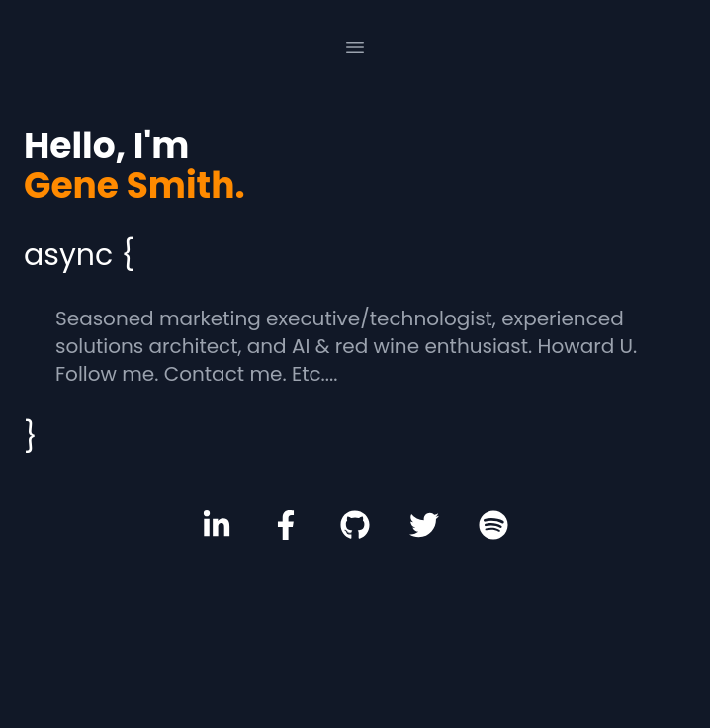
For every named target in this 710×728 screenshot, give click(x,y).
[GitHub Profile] (355, 525)
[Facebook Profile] (286, 525)
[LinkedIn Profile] (217, 525)
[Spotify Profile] (493, 525)
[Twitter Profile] (424, 525)
